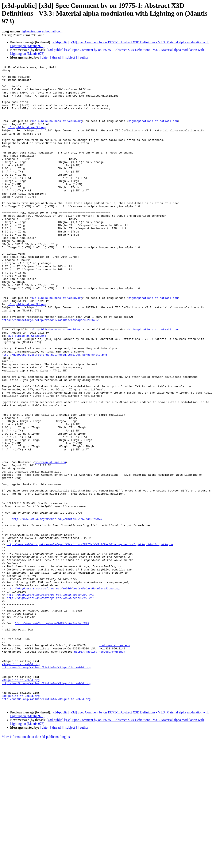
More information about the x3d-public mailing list (36, 864)
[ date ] (45, 57)
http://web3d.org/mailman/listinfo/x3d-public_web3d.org (46, 788)
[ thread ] (56, 57)
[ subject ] (70, 57)
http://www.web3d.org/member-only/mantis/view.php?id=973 (57, 610)
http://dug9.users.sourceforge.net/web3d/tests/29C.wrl (50, 701)
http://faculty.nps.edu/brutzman (100, 769)
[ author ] (84, 57)
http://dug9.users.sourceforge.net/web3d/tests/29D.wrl (50, 705)
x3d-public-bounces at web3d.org (57, 132)
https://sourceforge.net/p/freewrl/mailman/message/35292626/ (50, 371)
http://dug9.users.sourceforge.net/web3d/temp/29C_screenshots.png (54, 413)
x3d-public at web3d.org (27, 140)
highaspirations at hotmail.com (42, 31)
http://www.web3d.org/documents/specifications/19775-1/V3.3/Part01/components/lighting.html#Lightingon (90, 640)
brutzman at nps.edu (50, 542)
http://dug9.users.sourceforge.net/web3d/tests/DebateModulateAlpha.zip (63, 693)
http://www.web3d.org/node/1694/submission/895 (52, 735)
